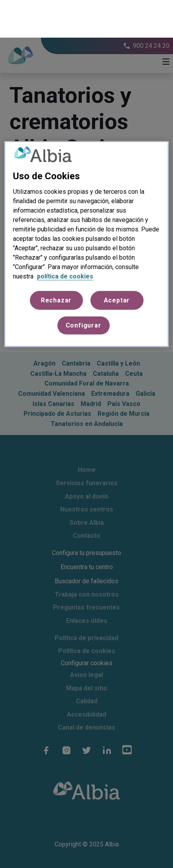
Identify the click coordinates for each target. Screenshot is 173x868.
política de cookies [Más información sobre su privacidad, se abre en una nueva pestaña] (65, 238)
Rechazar (56, 262)
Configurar (84, 288)
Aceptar (117, 262)
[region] (86, 207)
